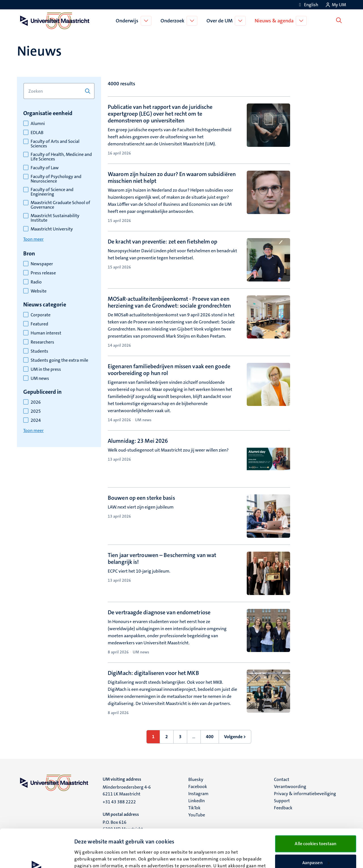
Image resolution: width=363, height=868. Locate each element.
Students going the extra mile (59, 360)
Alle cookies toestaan (315, 805)
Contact (282, 779)
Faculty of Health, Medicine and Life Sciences (61, 157)
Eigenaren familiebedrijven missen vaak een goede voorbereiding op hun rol (169, 370)
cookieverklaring (102, 841)
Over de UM (221, 21)
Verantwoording (290, 787)
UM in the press (46, 369)
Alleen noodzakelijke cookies (316, 843)
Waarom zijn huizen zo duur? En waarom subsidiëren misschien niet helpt (172, 177)
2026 (36, 402)
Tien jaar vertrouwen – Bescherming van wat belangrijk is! (162, 558)
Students (39, 351)
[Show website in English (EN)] (308, 5)
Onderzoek (174, 21)
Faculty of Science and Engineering (52, 192)
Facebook (198, 787)
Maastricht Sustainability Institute (55, 218)
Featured (39, 324)
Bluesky (196, 779)
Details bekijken (90, 857)
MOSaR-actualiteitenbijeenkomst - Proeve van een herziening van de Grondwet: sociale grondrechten (169, 302)
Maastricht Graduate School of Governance (60, 205)
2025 (36, 411)
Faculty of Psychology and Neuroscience (56, 179)
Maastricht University (52, 229)
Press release (43, 273)
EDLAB (37, 133)
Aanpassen (316, 825)
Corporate (41, 315)
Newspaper (42, 264)
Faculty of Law (45, 168)
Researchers (42, 342)
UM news (40, 378)
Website (39, 291)
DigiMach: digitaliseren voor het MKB (153, 673)
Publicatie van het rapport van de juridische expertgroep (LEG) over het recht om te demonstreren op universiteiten (160, 114)
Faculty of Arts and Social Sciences (55, 144)
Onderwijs (128, 21)
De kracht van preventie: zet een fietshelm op (163, 242)
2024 (36, 420)
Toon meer (33, 239)
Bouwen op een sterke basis (141, 498)
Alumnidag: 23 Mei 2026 (138, 441)
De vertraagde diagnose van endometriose (159, 612)
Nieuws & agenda (276, 21)
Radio (36, 282)
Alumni (38, 124)
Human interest (46, 333)
